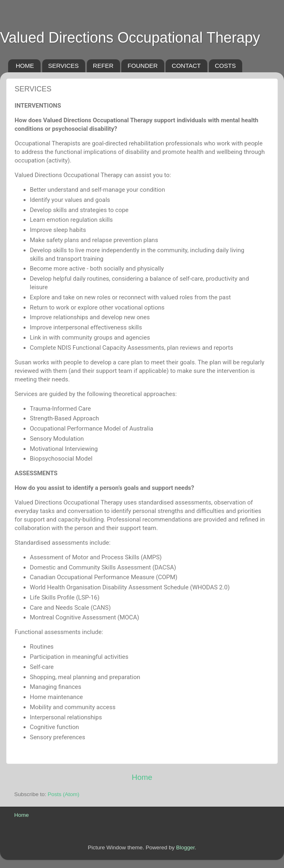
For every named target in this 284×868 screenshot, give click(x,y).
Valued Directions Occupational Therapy (130, 38)
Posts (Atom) (64, 794)
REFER (103, 66)
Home (142, 777)
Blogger (185, 847)
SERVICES (64, 66)
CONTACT (186, 66)
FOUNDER (142, 66)
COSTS (226, 66)
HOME (25, 66)
